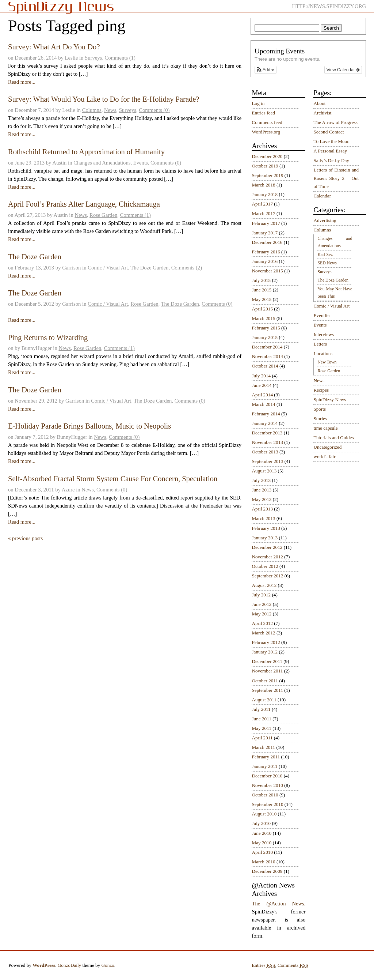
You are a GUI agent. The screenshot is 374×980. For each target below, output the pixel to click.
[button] (266, 70)
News (110, 110)
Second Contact (329, 132)
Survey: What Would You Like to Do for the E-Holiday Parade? (104, 99)
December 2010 (267, 776)
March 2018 (263, 185)
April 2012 (262, 623)
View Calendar (343, 70)
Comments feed (267, 122)
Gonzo (108, 965)
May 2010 (262, 843)
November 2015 (267, 271)
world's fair (324, 457)
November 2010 (267, 785)
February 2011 (266, 757)
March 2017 (263, 213)
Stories (320, 419)
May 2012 (262, 614)
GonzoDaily (69, 965)
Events (141, 163)
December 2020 (267, 156)
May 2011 (261, 728)
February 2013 (266, 528)
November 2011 (267, 671)
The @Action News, (278, 904)
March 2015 (263, 318)
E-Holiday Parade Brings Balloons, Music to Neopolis (89, 426)
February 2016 (266, 252)
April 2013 (262, 509)
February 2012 (266, 642)
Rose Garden (103, 215)
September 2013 (267, 461)
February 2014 (266, 414)
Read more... (22, 82)
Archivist (322, 113)
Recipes (321, 390)
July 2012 (261, 595)
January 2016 (265, 261)
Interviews (324, 334)
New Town (327, 362)
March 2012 (263, 633)
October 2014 (265, 366)
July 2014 (261, 376)
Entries (263, 965)
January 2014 (265, 423)
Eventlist (322, 315)
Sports (320, 409)
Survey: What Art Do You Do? (54, 47)
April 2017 (262, 204)
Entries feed (263, 113)
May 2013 (262, 499)
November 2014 (267, 356)
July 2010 (261, 823)
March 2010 (263, 862)
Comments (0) (154, 110)
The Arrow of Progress (335, 122)
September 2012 (267, 576)
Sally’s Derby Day (331, 160)
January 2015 (265, 337)
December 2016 (267, 242)
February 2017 (266, 223)
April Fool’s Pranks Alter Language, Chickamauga (84, 204)
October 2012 (265, 566)
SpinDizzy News (330, 399)
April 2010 (262, 852)
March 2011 (263, 747)
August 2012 (264, 585)
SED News (327, 263)
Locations (323, 353)
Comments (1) (120, 58)
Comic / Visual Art (108, 268)
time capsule (325, 428)
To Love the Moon (331, 141)
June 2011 (261, 719)
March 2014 (263, 404)
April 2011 (262, 738)
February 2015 (266, 328)
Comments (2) (187, 268)
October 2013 (265, 452)
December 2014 (267, 347)
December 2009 (267, 871)
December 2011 (267, 661)
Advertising (325, 220)
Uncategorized (327, 447)
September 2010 (267, 804)
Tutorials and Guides (333, 438)
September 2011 (267, 690)
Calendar (322, 196)
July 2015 (261, 280)
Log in (258, 103)
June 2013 (262, 490)
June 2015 (262, 290)
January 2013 (265, 538)
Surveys (93, 58)
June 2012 (262, 604)
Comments (293, 965)
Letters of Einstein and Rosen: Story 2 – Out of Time (336, 178)
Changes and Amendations (102, 163)
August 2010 (264, 814)
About (319, 103)
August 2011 (264, 700)
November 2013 (267, 442)
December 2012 (267, 547)
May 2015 (262, 299)
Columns (92, 110)
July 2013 (261, 480)
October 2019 (265, 166)
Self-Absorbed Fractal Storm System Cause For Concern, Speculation (113, 479)
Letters (320, 344)
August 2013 (264, 471)
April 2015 (262, 309)
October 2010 (265, 795)
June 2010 (262, 833)
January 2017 (265, 233)
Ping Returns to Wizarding (48, 338)
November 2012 (267, 557)
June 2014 (262, 385)
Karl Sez (325, 255)
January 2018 (265, 194)
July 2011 (261, 709)
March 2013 (263, 518)
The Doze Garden (35, 257)
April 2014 (262, 395)
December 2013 (267, 433)
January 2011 (264, 766)
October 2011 (265, 681)
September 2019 (267, 175)
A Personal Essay (330, 151)
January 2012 (265, 652)
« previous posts (25, 538)
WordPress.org (266, 132)
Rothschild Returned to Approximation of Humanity (86, 152)
